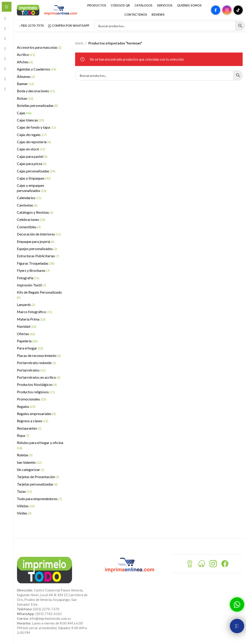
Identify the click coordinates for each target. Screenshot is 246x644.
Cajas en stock (31, 149)
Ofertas (26, 334)
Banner (25, 84)
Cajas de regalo (32, 135)
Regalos (26, 406)
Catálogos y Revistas (35, 212)
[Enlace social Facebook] (216, 10)
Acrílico (26, 54)
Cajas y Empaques (34, 178)
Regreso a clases (33, 421)
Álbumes (26, 76)
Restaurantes (29, 428)
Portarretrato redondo (36, 363)
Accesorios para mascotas (39, 47)
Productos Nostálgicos (37, 384)
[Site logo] (28, 10)
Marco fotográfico (35, 312)
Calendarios (29, 198)
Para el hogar (30, 348)
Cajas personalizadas (36, 171)
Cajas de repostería (34, 142)
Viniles (24, 513)
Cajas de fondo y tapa (36, 127)
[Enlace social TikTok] (238, 10)
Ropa (23, 435)
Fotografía (28, 278)
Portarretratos (31, 370)
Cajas (24, 113)
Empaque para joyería (36, 241)
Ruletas (25, 455)
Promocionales (31, 399)
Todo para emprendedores (39, 499)
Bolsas (25, 98)
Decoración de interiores (39, 234)
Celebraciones (31, 219)
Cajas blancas (30, 120)
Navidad (27, 326)
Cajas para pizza (32, 164)
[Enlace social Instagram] (227, 10)
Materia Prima (31, 319)
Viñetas (26, 506)
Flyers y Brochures (33, 270)
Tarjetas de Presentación (38, 477)
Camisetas (27, 205)
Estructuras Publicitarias (38, 256)
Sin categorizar (31, 469)
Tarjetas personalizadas (37, 484)
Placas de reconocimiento (39, 355)
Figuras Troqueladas (36, 263)
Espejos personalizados (37, 249)
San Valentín (29, 462)
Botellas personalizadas (37, 105)
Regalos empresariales (36, 414)
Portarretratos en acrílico (39, 377)
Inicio (79, 43)
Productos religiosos (36, 392)
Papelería (27, 341)
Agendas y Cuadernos (37, 69)
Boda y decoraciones (36, 91)
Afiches (25, 62)
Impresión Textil (31, 285)
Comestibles (29, 227)
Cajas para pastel (32, 156)
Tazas (24, 491)
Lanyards (26, 304)
